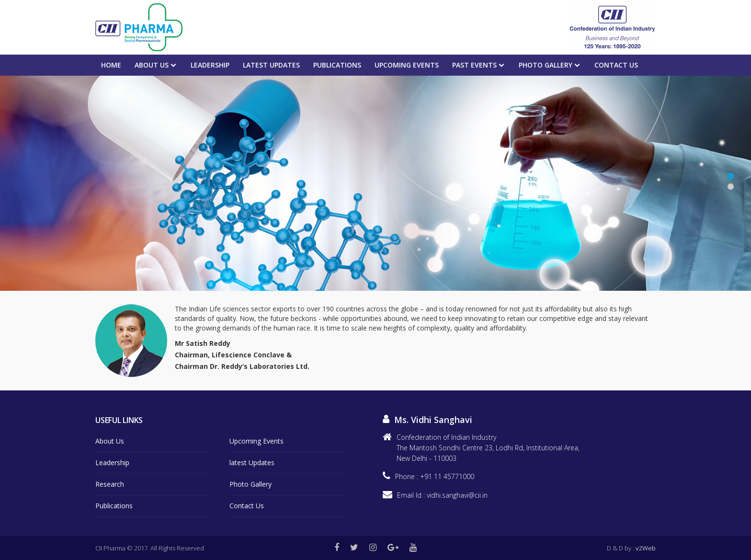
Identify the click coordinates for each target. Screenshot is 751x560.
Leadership (210, 65)
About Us (152, 65)
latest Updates (252, 463)
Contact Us (616, 65)
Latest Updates (271, 65)
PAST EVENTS (474, 65)
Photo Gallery (546, 65)
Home (111, 65)
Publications (337, 65)
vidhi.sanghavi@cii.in (457, 495)
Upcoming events (407, 65)
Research (110, 484)
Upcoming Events (256, 441)
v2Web (646, 548)
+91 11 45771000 (447, 476)
